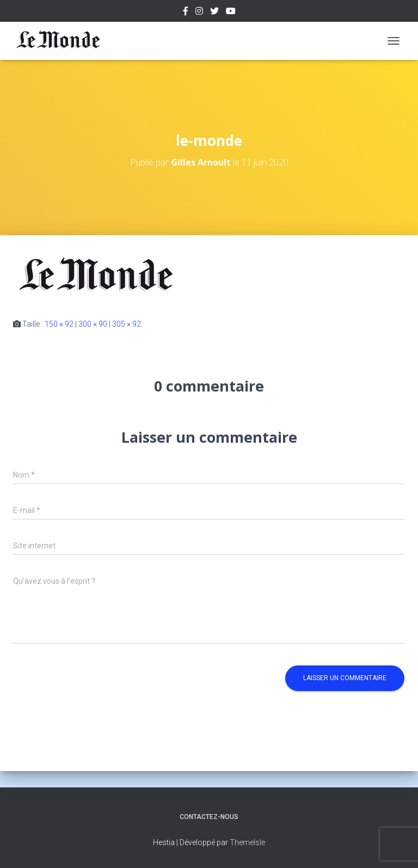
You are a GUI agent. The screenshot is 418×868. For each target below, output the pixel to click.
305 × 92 (127, 324)
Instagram (199, 13)
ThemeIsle (247, 842)
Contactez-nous (209, 817)
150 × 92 (59, 324)
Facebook (186, 13)
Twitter (214, 13)
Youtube (231, 13)
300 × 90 (93, 324)
